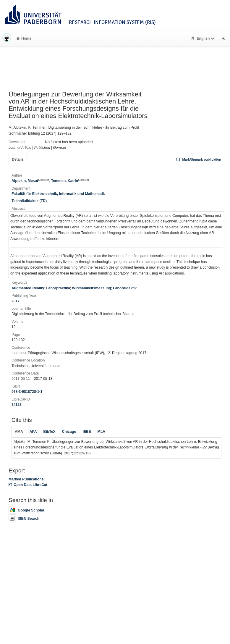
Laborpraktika (58, 288)
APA (33, 432)
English (203, 38)
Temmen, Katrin (70, 181)
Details (18, 159)
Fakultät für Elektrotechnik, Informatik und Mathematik (58, 194)
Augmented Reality (28, 288)
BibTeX (50, 432)
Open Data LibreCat (28, 485)
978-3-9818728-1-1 (27, 392)
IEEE (87, 432)
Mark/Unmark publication (198, 159)
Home (24, 38)
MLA (101, 432)
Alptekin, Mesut (30, 181)
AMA (19, 432)
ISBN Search (24, 519)
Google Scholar (26, 510)
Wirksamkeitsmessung (92, 288)
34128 (17, 405)
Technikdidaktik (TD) (29, 201)
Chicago (69, 432)
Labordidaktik (125, 288)
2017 (16, 301)
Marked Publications (26, 479)
